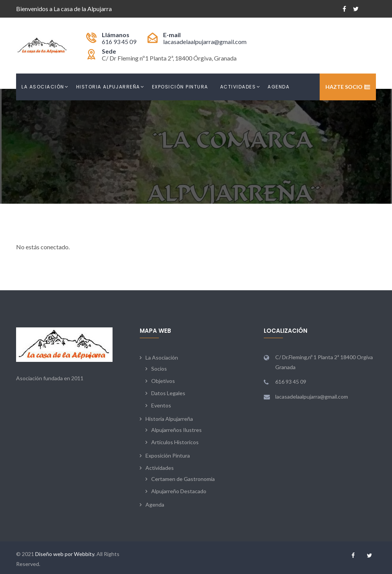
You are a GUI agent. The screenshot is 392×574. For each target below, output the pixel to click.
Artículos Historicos (175, 442)
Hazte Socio (344, 87)
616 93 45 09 (119, 42)
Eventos (161, 405)
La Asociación (43, 87)
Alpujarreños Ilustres (176, 430)
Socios (159, 369)
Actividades (238, 87)
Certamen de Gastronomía (183, 479)
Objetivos (163, 381)
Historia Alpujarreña (108, 87)
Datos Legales (168, 393)
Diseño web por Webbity (65, 554)
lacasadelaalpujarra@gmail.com (205, 42)
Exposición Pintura (180, 87)
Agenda (278, 87)
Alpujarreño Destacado (179, 491)
